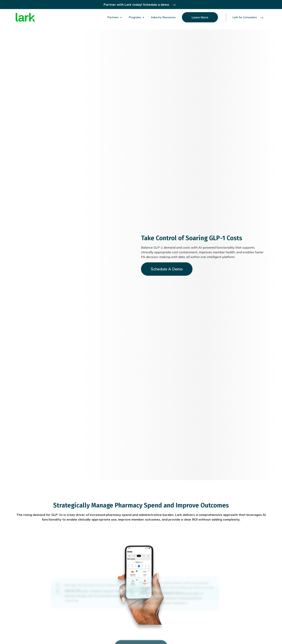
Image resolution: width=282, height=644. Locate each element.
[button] (115, 17)
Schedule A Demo (167, 269)
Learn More (200, 17)
